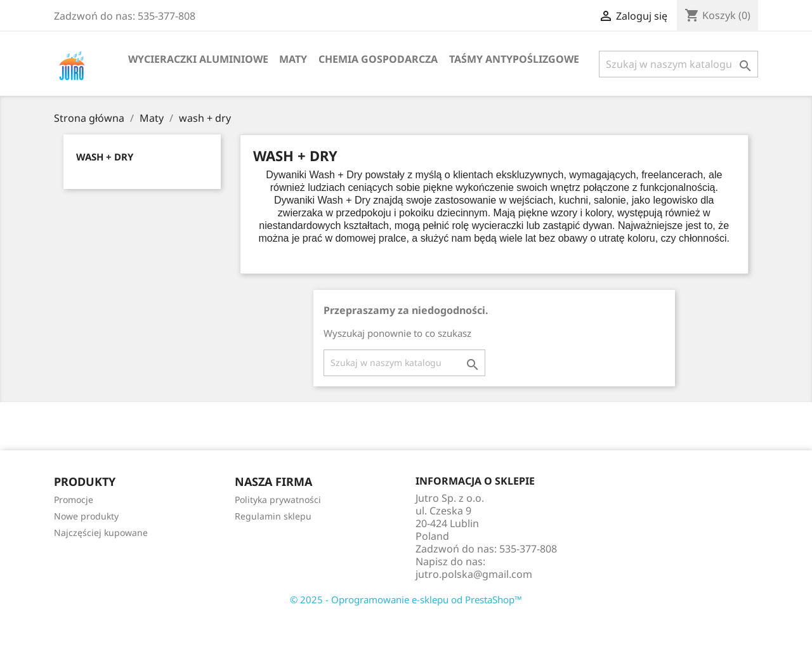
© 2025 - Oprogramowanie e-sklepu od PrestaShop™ (406, 599)
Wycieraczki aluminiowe (198, 59)
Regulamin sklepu (273, 516)
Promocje (74, 500)
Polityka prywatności (278, 500)
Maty (293, 59)
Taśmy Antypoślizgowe (514, 59)
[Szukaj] (678, 64)
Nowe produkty (86, 516)
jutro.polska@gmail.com (474, 574)
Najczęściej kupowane (101, 533)
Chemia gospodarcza (378, 59)
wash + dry (105, 157)
